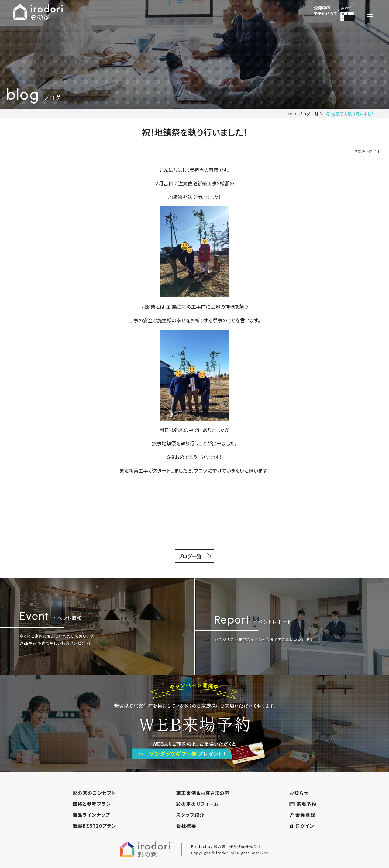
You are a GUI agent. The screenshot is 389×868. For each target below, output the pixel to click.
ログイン (302, 826)
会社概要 (186, 826)
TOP (288, 114)
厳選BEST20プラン (94, 826)
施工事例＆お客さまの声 (203, 793)
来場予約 (303, 804)
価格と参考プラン (92, 804)
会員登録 (302, 815)
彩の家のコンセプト (94, 793)
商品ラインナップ (91, 815)
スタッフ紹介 (190, 815)
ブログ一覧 (309, 114)
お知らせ (299, 793)
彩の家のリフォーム (198, 804)
